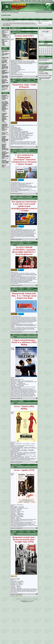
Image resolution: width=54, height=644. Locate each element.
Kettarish (45, 67)
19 (42, 52)
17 (51, 50)
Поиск (30, 1)
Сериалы (4, 36)
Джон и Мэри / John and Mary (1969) (5, 77)
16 (50, 50)
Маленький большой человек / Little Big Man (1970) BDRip (5, 67)
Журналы (22, 1)
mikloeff (3, 99)
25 (40, 53)
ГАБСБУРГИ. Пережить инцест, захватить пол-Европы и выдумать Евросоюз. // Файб (5, 117)
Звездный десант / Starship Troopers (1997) (5, 161)
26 (42, 53)
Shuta (45, 66)
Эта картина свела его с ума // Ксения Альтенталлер (5, 96)
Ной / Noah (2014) (4, 165)
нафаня (3, 167)
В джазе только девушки (5, 58)
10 (51, 49)
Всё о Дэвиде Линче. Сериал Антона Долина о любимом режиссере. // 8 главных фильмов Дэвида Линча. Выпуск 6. (5, 106)
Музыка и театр (6, 35)
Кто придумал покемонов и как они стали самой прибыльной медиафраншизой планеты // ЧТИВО (22, 197)
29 (47, 53)
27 (44, 53)
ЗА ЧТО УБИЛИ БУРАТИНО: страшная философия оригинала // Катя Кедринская (22, 243)
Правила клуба (16, 1)
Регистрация (16, 12)
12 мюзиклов (5, 89)
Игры (3, 43)
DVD (3, 44)
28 (46, 53)
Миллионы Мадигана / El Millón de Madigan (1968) (5, 81)
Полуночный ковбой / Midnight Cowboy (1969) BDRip (5, 72)
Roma (3, 135)
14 (46, 50)
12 (42, 50)
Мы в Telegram (49, 1)
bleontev (41, 66)
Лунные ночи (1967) (16, 32)
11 (40, 50)
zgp (40, 68)
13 (44, 50)
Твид (3, 150)
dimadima (4, 141)
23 (50, 52)
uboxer (40, 67)
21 (46, 52)
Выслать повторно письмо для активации (44, 12)
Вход (11, 12)
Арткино (4, 34)
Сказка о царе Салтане (5, 133)
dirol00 (44, 68)
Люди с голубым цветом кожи (5, 54)
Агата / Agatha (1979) (16, 465)
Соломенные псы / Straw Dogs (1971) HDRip (5, 61)
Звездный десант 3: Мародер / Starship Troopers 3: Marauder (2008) (5, 147)
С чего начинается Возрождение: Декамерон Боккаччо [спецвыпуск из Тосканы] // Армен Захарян (23, 150)
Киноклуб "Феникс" (7, 15)
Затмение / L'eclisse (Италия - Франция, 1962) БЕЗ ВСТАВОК (5, 138)
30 (50, 53)
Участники (34, 1)
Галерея (39, 1)
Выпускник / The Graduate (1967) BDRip (5, 86)
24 (51, 52)
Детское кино (5, 37)
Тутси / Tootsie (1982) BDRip (18, 401)
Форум (27, 1)
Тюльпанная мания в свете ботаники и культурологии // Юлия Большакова (5, 127)
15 (47, 50)
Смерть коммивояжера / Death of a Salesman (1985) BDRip (24, 335)
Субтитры (43, 1)
